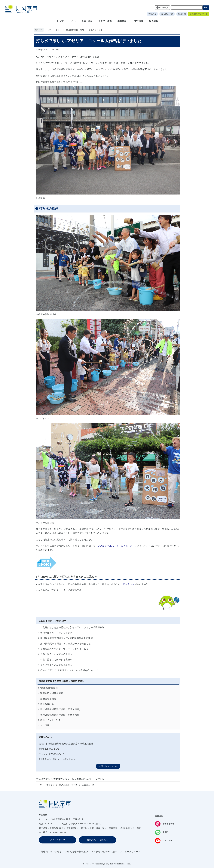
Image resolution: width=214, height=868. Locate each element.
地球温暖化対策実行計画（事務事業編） (61, 715)
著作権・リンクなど (51, 852)
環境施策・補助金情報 (52, 693)
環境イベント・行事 (51, 720)
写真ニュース (88, 785)
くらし (59, 30)
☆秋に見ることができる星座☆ (56, 660)
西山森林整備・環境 (75, 30)
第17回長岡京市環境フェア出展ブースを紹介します (67, 644)
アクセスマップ (58, 840)
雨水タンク (129, 584)
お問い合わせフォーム (108, 766)
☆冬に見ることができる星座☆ (56, 665)
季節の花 (152, 14)
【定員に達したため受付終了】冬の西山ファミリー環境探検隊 (72, 627)
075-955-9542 (52, 749)
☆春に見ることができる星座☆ (56, 654)
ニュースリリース (131, 852)
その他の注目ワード (199, 14)
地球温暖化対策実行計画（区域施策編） (61, 709)
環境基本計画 (47, 704)
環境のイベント (96, 30)
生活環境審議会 (48, 699)
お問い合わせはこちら (98, 840)
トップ (48, 30)
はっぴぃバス (167, 14)
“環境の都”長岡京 (49, 688)
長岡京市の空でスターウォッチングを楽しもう (64, 649)
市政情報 (51, 785)
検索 (206, 7)
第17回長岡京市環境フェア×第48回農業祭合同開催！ (68, 638)
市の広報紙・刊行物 (68, 785)
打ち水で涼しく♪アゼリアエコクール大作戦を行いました (70, 670)
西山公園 (182, 14)
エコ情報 (45, 725)
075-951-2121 (52, 824)
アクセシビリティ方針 (105, 852)
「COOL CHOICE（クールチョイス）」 (116, 546)
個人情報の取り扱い (78, 852)
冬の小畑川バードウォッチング (56, 633)
